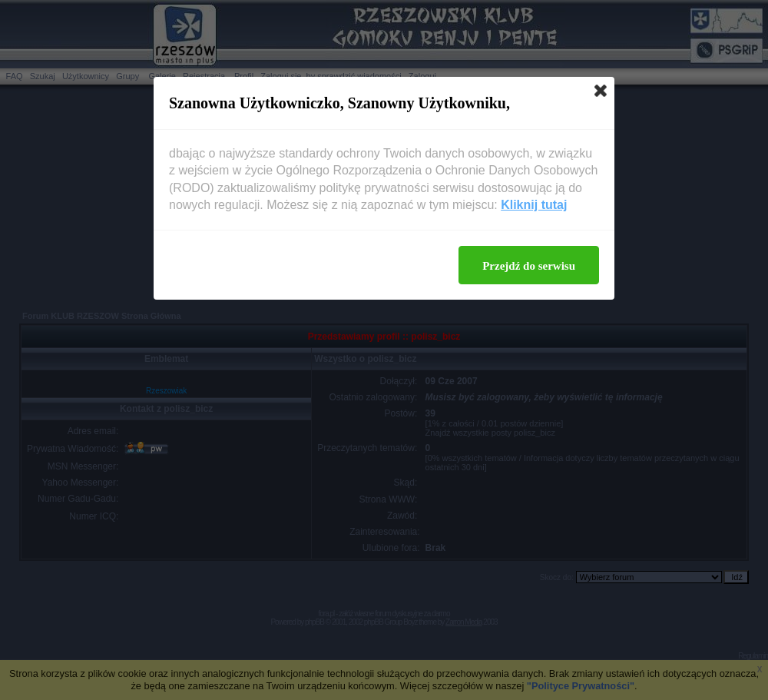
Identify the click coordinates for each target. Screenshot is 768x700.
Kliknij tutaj (534, 205)
